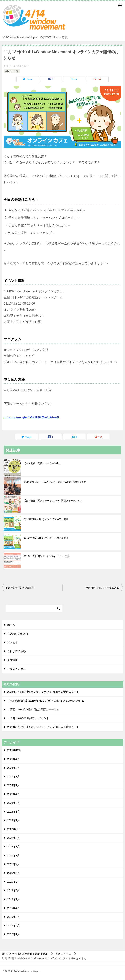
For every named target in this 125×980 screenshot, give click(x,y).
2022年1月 (14, 847)
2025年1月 (14, 776)
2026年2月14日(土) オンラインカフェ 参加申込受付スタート (43, 692)
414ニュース (12, 71)
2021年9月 (14, 855)
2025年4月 (14, 759)
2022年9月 (14, 820)
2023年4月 (14, 794)
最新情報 (12, 660)
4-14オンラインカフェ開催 (20, 588)
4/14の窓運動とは (18, 634)
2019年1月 (14, 934)
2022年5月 (14, 829)
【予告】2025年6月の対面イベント (28, 718)
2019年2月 (14, 926)
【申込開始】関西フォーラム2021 (42, 463)
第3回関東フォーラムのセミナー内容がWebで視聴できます (55, 482)
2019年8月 (14, 890)
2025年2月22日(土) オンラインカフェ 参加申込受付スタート (43, 727)
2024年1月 (14, 785)
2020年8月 (14, 873)
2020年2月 (14, 882)
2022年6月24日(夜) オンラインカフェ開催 (46, 538)
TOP (27, 954)
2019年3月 (14, 917)
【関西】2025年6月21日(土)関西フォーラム (33, 709)
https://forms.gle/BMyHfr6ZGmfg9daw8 (31, 417)
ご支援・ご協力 (16, 669)
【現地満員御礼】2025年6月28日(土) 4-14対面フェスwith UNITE (46, 701)
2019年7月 (14, 899)
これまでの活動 (16, 651)
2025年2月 (14, 768)
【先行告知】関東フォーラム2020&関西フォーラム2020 (53, 501)
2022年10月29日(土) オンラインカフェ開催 (47, 556)
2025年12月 (14, 750)
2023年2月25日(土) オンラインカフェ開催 (46, 519)
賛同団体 (12, 642)
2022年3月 (14, 838)
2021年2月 (14, 864)
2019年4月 (14, 908)
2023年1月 (14, 812)
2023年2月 (14, 803)
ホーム (11, 625)
